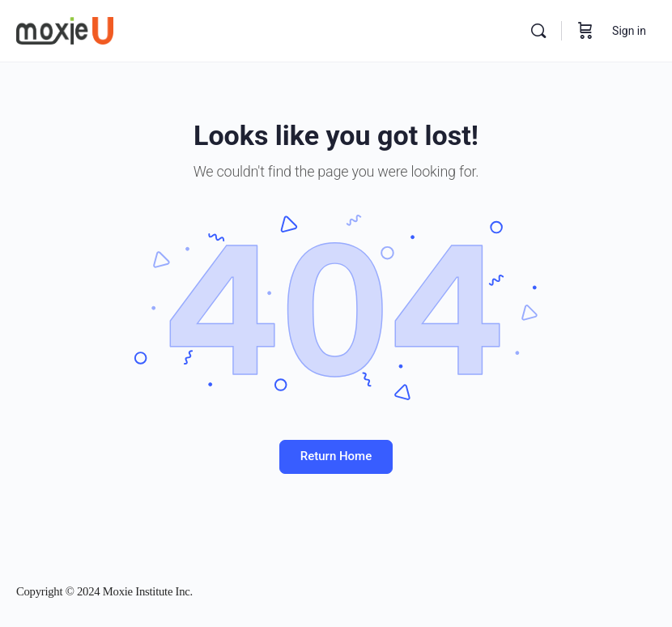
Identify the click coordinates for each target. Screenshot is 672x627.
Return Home (336, 456)
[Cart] (585, 31)
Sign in (629, 31)
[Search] (538, 31)
